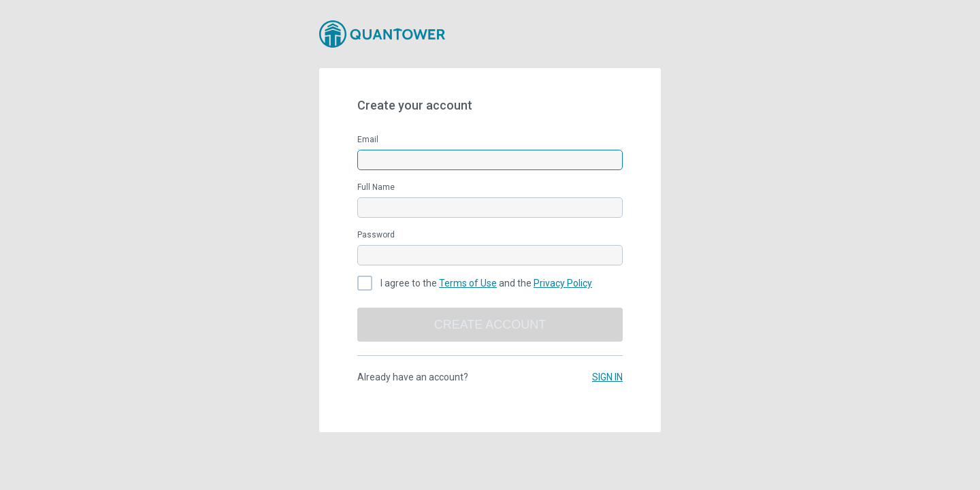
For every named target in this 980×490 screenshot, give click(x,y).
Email (368, 140)
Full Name (376, 187)
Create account (490, 325)
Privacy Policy (563, 283)
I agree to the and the (486, 283)
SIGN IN (607, 377)
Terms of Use (468, 283)
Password (376, 235)
